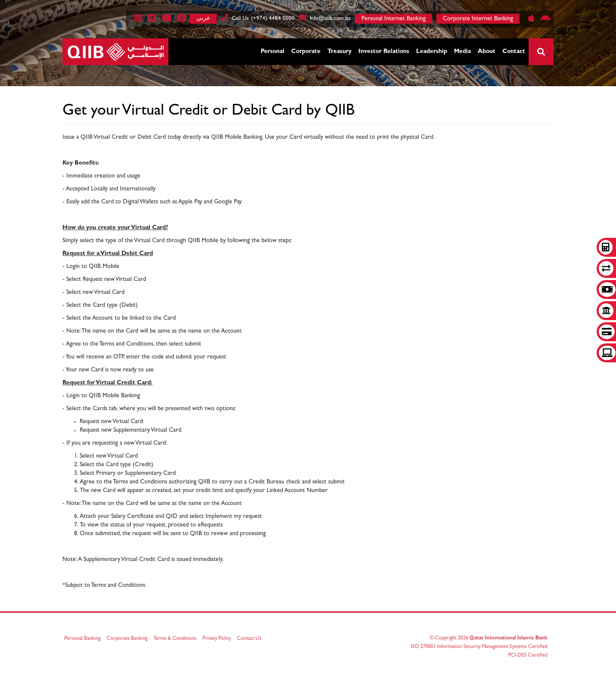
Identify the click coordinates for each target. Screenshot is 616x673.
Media (462, 52)
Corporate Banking (129, 639)
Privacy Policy (219, 639)
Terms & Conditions (177, 639)
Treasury (339, 52)
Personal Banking (85, 639)
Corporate (306, 52)
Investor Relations (384, 52)
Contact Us (252, 639)
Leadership (432, 52)
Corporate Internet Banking (478, 19)
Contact (514, 52)
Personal (272, 52)
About (487, 52)
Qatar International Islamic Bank (506, 639)
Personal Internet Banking (394, 19)
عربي (203, 18)
